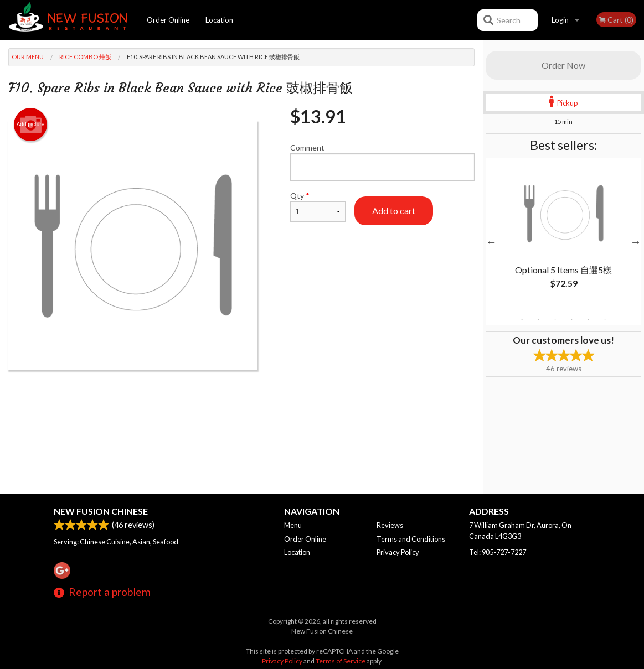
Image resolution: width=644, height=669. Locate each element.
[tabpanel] (563, 235)
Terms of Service (341, 661)
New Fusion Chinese (101, 511)
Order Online (168, 20)
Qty (318, 206)
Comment (382, 162)
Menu (293, 525)
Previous (491, 242)
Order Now (563, 65)
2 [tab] (539, 320)
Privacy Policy (398, 552)
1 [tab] (522, 320)
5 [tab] (589, 320)
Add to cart (394, 211)
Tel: (498, 552)
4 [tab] (572, 320)
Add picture (31, 125)
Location (219, 20)
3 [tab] (555, 320)
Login (560, 20)
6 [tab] (605, 320)
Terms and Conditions (411, 539)
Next (636, 242)
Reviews (390, 525)
